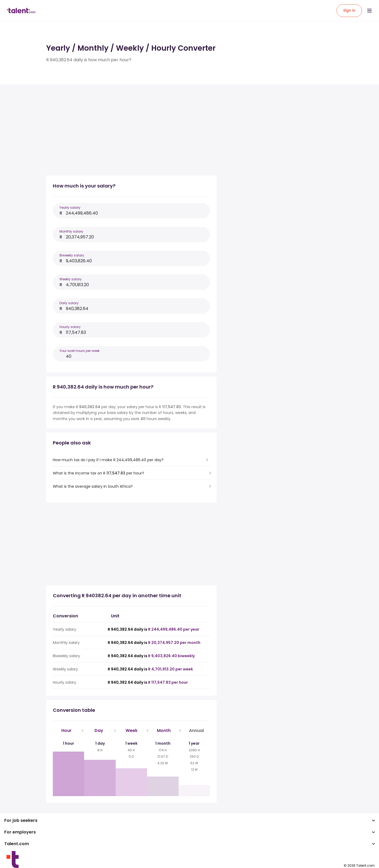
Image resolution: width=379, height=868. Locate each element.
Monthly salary (71, 231)
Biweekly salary (72, 255)
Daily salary (69, 303)
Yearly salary (70, 208)
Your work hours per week (79, 351)
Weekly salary (71, 279)
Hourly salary (70, 327)
